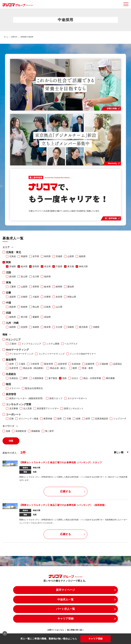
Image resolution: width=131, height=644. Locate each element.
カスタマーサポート (77, 398)
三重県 (13, 287)
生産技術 (76, 364)
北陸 (8, 272)
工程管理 (35, 364)
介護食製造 (38, 378)
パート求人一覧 (65, 609)
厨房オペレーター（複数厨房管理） (27, 398)
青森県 (24, 256)
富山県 (24, 277)
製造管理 (48, 364)
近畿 (8, 293)
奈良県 (59, 297)
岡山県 (36, 307)
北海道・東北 (13, 252)
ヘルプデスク (71, 344)
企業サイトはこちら (56, 630)
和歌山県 (72, 297)
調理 (25, 378)
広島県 (47, 307)
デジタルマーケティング (21, 354)
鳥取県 (13, 307)
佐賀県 (24, 327)
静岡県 (59, 287)
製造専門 (11, 360)
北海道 (13, 256)
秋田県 (47, 256)
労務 (69, 419)
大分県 (59, 327)
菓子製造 (53, 378)
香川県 (24, 317)
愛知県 (71, 287)
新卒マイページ (65, 590)
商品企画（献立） (59, 368)
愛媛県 (36, 317)
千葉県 (59, 266)
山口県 (59, 307)
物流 (8, 384)
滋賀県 (13, 297)
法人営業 (27, 408)
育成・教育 (87, 368)
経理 (88, 419)
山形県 (71, 256)
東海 (8, 282)
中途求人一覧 (65, 599)
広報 (11, 419)
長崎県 (36, 327)
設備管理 (90, 364)
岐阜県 (47, 287)
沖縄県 (96, 327)
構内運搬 (110, 378)
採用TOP (14, 37)
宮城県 (59, 256)
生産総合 (11, 374)
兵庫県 (47, 297)
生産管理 (14, 368)
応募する (65, 491)
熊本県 (47, 327)
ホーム (6, 37)
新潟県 (13, 277)
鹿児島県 (83, 327)
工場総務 (104, 364)
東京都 (71, 266)
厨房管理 (11, 394)
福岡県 (13, 327)
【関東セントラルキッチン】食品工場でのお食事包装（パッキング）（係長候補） (63, 505)
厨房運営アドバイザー (48, 408)
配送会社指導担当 (34, 388)
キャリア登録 (95, 639)
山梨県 (24, 287)
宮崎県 (71, 327)
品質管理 (62, 364)
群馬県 (36, 266)
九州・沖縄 (12, 323)
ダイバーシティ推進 (29, 419)
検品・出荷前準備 (92, 378)
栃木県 (24, 266)
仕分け (75, 378)
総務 (78, 419)
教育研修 (48, 419)
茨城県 (13, 266)
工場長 (22, 364)
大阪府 (36, 297)
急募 (8, 431)
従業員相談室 (102, 419)
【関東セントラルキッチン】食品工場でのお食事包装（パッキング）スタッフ (61, 462)
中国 (8, 303)
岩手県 (36, 256)
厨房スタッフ (56, 398)
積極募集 (36, 431)
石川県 (36, 277)
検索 (11, 441)
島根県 (24, 307)
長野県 (36, 287)
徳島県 (13, 317)
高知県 (47, 317)
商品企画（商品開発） (34, 368)
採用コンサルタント (74, 408)
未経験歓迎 (21, 431)
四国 (8, 313)
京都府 (24, 297)
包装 (64, 378)
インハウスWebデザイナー (83, 354)
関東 (8, 262)
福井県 (47, 277)
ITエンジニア (13, 340)
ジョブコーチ (120, 419)
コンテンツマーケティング (52, 354)
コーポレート (13, 414)
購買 (75, 368)
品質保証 (118, 364)
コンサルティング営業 (19, 404)
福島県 (82, 256)
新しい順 (119, 452)
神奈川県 (83, 266)
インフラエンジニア (31, 344)
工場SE (13, 344)
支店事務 (14, 408)
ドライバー (15, 388)
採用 (11, 364)
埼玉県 (47, 266)
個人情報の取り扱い (75, 630)
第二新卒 (50, 431)
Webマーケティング (17, 350)
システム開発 (53, 344)
